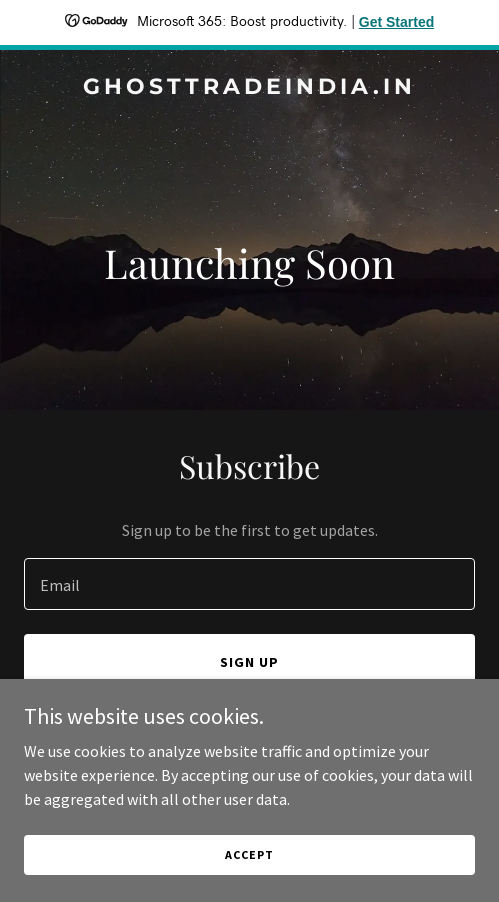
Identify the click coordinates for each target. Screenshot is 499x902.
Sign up (249, 662)
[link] (249, 88)
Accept (249, 854)
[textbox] (249, 584)
